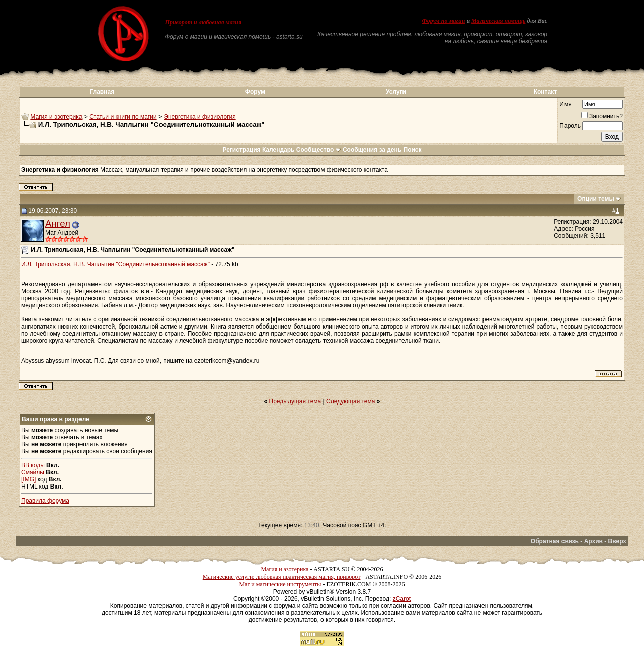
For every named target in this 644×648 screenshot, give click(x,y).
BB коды (33, 465)
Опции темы (596, 199)
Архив (593, 541)
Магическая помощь (498, 21)
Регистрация (241, 150)
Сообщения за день (372, 150)
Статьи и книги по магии (123, 117)
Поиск (413, 150)
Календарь (278, 150)
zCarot (402, 599)
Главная (102, 92)
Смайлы (33, 472)
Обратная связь (555, 541)
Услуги (396, 92)
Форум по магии (443, 21)
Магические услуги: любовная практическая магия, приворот (282, 577)
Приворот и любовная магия (204, 22)
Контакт (545, 92)
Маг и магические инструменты (280, 584)
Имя (565, 104)
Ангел (58, 224)
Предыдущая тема (295, 401)
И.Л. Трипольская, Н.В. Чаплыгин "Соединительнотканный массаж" (115, 264)
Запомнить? (602, 116)
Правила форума (45, 501)
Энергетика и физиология (199, 117)
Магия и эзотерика (56, 117)
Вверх (617, 541)
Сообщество (319, 150)
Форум (255, 92)
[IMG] (28, 479)
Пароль (570, 126)
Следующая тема (350, 401)
